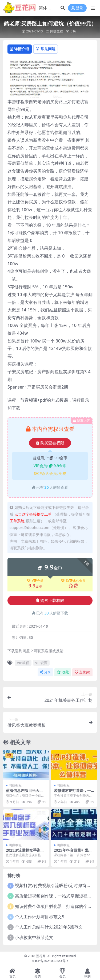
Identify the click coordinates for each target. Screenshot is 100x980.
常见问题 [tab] (46, 49)
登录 (77, 8)
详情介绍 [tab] (20, 49)
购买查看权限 (50, 443)
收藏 (63, 672)
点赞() (82, 672)
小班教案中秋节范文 (34, 937)
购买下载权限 (50, 601)
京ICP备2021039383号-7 (50, 961)
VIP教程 (23, 663)
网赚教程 (57, 31)
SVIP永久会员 (73, 581)
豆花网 (41, 956)
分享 (45, 672)
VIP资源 (41, 663)
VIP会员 (35, 581)
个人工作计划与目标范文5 (40, 917)
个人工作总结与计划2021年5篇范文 (49, 927)
